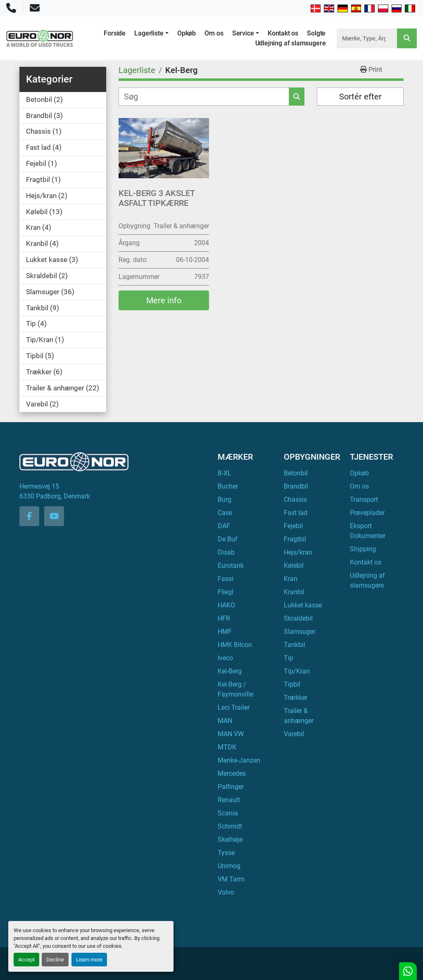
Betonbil (296, 473)
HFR (224, 618)
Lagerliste (149, 33)
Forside (115, 33)
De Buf (228, 539)
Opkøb (187, 33)
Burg (225, 499)
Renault (229, 800)
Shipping (363, 549)
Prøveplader (367, 513)
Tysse (226, 853)
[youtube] (54, 516)
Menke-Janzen (239, 760)
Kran (291, 579)
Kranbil (294, 592)
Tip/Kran (297, 671)
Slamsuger (299, 632)
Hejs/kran (298, 552)
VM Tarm (231, 879)
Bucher (228, 486)
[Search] (367, 38)
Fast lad (296, 513)
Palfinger (231, 787)
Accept (26, 960)
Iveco (225, 658)
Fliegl (226, 592)
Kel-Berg (230, 671)
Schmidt (230, 826)
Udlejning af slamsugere (291, 43)
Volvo (226, 892)
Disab (226, 552)
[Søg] (204, 97)
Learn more (89, 960)
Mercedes (232, 773)
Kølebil (294, 566)
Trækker (296, 698)
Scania (228, 813)
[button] (151, 33)
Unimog (229, 866)
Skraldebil (298, 618)
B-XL (225, 473)
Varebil (294, 734)
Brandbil (296, 486)
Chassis (295, 499)
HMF (225, 632)
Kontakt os (283, 33)
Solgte (316, 33)
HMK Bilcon (235, 645)
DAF (224, 526)
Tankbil (295, 645)
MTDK (227, 747)
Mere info (164, 300)
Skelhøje (230, 839)
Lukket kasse (303, 605)
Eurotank (231, 566)
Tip (289, 658)
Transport (364, 499)
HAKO (226, 605)
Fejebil (293, 526)
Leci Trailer (234, 707)
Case (225, 513)
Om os (214, 33)
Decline (55, 960)
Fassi (226, 579)
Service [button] (243, 33)
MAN (225, 721)
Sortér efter (360, 97)
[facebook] (29, 516)
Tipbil (292, 684)
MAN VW (231, 734)
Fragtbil (295, 539)
